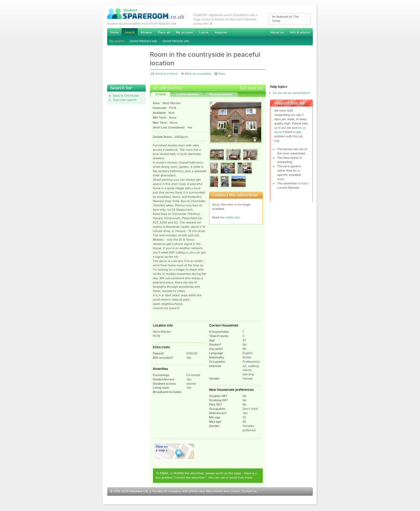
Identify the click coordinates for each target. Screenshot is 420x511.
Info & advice (300, 32)
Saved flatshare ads (143, 41)
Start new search (125, 100)
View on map (174, 451)
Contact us (249, 491)
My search (117, 41)
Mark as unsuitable (198, 74)
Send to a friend (166, 74)
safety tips (232, 217)
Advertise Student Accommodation (164, 32)
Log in (204, 32)
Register (221, 32)
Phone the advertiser (220, 94)
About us (277, 32)
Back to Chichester (126, 96)
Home (114, 32)
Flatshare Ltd (139, 491)
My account (185, 32)
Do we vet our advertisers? (292, 93)
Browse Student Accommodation (146, 32)
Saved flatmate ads (176, 41)
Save (222, 74)
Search (130, 33)
